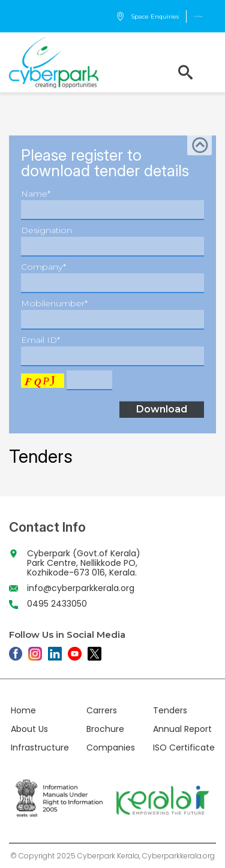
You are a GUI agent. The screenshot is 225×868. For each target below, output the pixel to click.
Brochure (105, 729)
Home (23, 710)
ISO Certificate (184, 748)
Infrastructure (40, 748)
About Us (29, 729)
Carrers (102, 710)
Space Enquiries (147, 16)
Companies (111, 748)
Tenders (170, 710)
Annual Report (182, 729)
